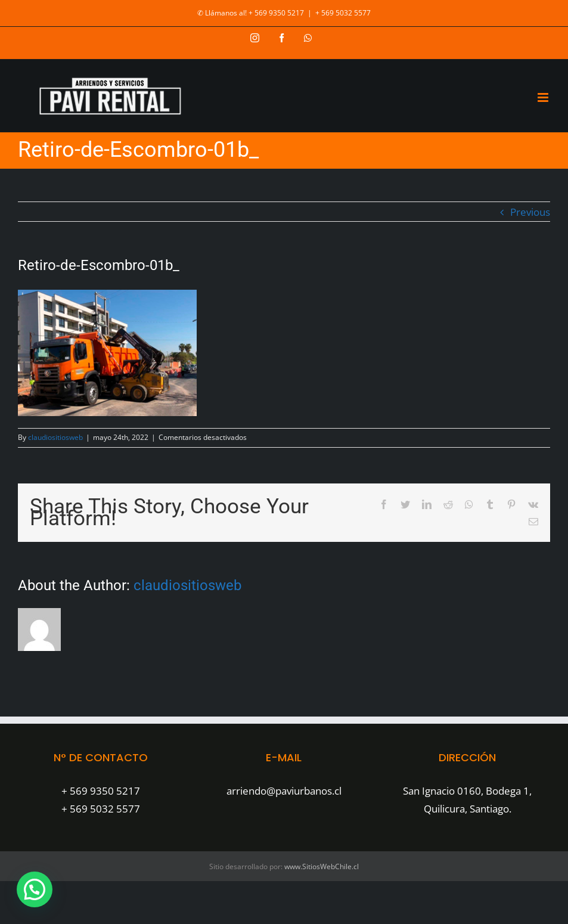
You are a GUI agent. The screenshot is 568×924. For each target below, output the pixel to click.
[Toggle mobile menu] (544, 97)
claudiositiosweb (55, 437)
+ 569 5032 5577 (343, 13)
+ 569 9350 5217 (101, 791)
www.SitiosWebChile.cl (322, 866)
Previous (530, 212)
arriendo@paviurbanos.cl (284, 791)
